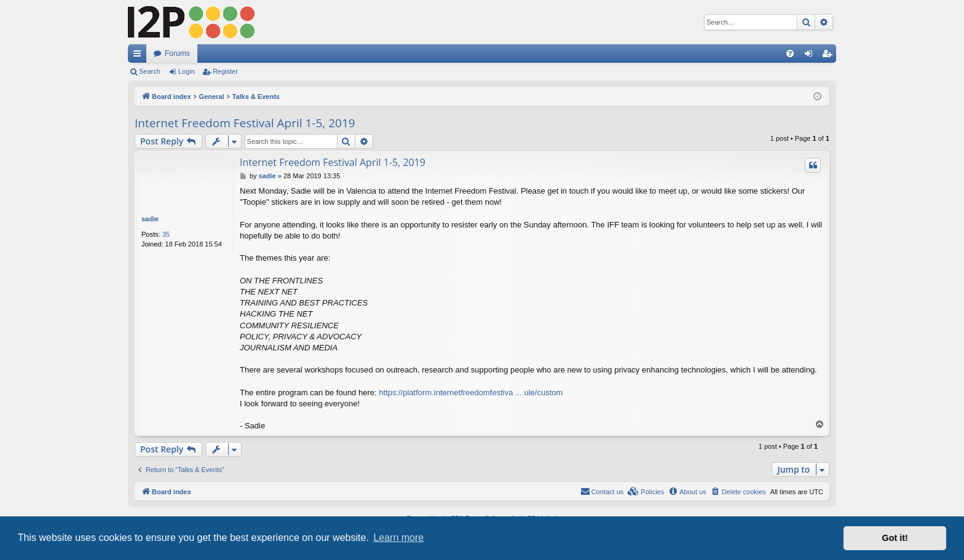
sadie (150, 219)
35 (166, 234)
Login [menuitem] (811, 56)
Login (187, 71)
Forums (177, 53)
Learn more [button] (398, 538)
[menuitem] (790, 53)
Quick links (140, 56)
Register (225, 71)
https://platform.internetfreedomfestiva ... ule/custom (471, 392)
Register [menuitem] (830, 56)
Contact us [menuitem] (602, 491)
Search (150, 71)
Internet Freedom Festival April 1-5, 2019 (245, 123)
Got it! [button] (895, 538)
